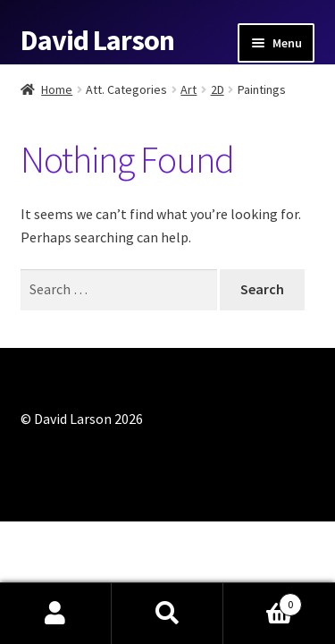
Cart (263, 601)
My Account (56, 614)
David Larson (97, 40)
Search (167, 614)
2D (218, 89)
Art (188, 89)
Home (57, 89)
